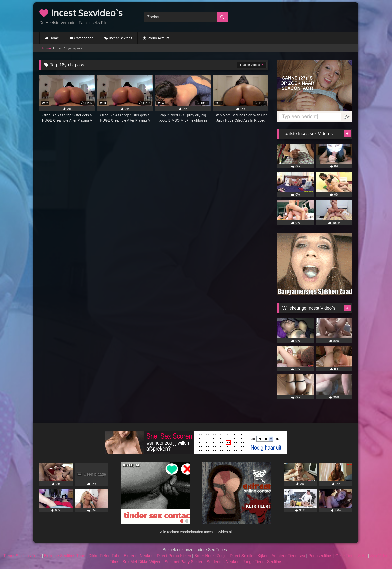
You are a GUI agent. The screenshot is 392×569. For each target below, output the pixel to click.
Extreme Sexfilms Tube (65, 556)
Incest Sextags (121, 38)
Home (54, 38)
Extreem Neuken (139, 556)
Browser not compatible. (300, 16)
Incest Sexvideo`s (81, 13)
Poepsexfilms (320, 556)
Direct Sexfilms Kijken (249, 556)
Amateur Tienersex (288, 556)
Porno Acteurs (159, 38)
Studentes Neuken (223, 562)
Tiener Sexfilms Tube (22, 556)
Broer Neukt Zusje (211, 556)
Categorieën (84, 38)
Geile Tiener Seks (351, 556)
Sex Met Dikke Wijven (142, 562)
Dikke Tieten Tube (104, 556)
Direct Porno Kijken (174, 556)
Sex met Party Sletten (184, 562)
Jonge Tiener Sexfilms (262, 562)
